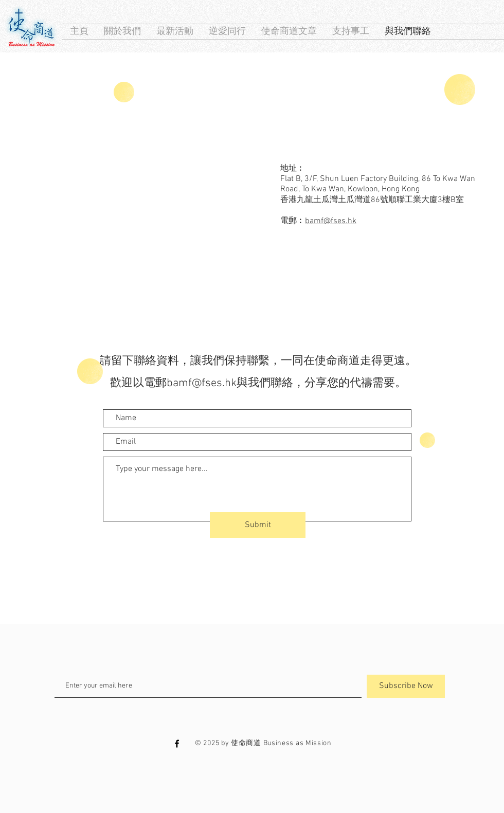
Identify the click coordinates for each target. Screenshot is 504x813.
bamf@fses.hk (331, 221)
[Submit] (258, 525)
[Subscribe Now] (406, 686)
